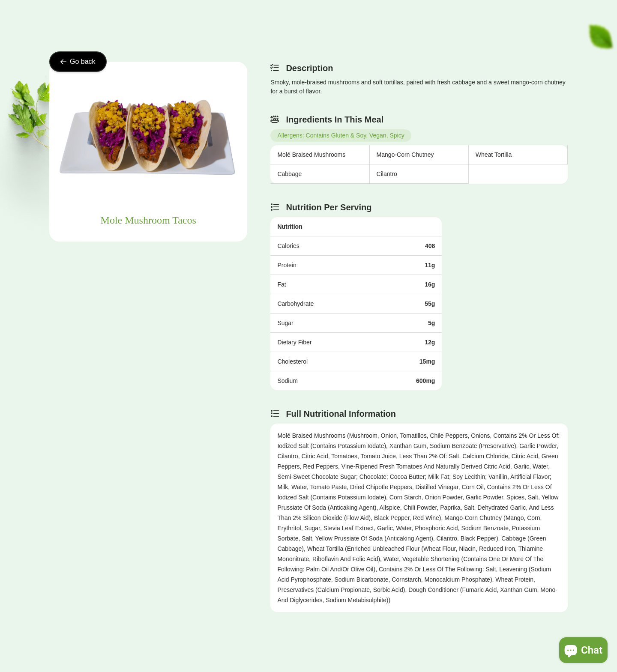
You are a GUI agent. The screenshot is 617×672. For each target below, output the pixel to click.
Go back (78, 61)
